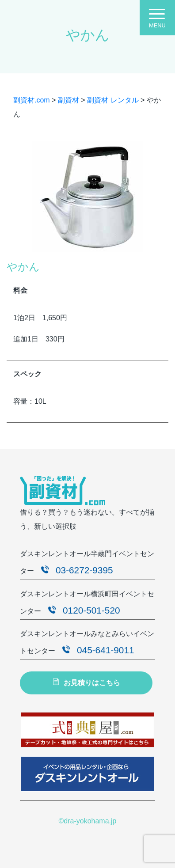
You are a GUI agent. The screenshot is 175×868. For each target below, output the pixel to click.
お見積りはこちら (86, 682)
